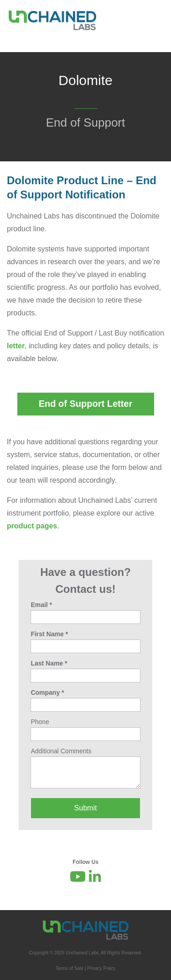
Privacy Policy (101, 968)
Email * (41, 605)
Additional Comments (61, 751)
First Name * (49, 634)
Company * (47, 692)
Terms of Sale (70, 968)
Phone (40, 722)
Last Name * (49, 663)
